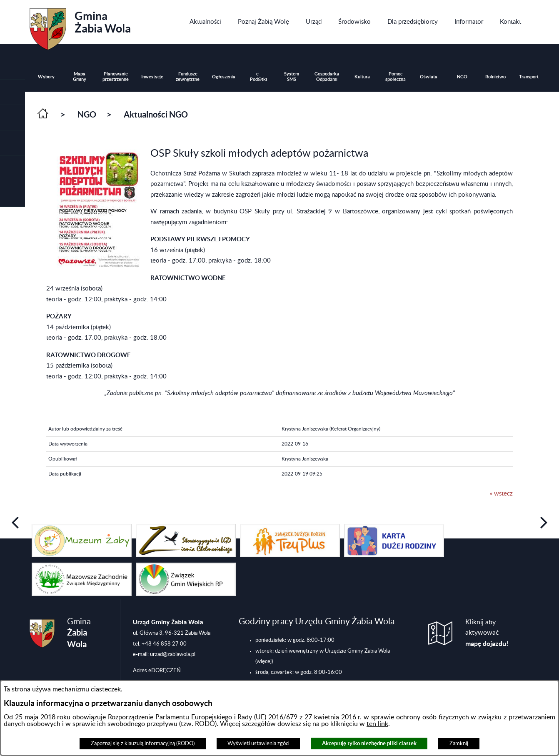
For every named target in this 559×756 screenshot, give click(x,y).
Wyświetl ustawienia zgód (258, 743)
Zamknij (459, 743)
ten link (377, 724)
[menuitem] (205, 22)
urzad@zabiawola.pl (173, 654)
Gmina (80, 26)
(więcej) (264, 661)
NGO (87, 114)
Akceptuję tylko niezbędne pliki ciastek (369, 743)
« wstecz (501, 494)
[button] (12, 118)
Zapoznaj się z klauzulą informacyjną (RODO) (143, 743)
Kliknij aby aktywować (487, 633)
